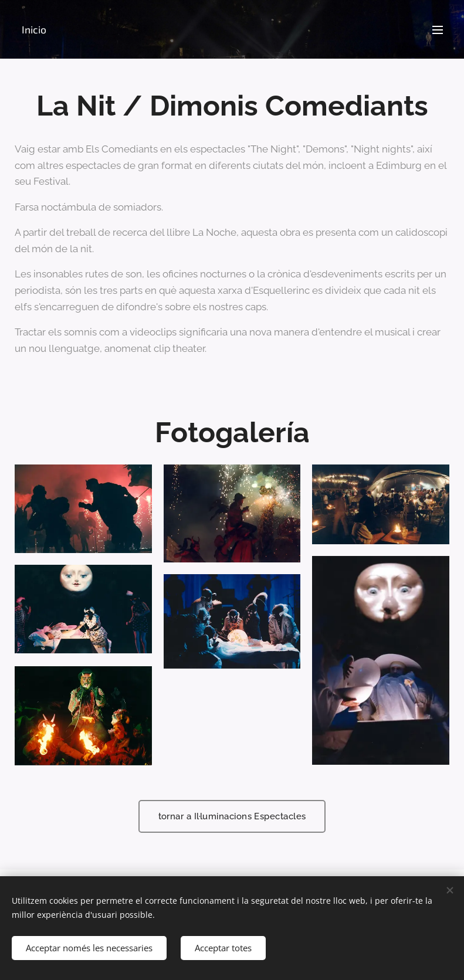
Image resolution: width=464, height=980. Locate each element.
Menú (438, 30)
